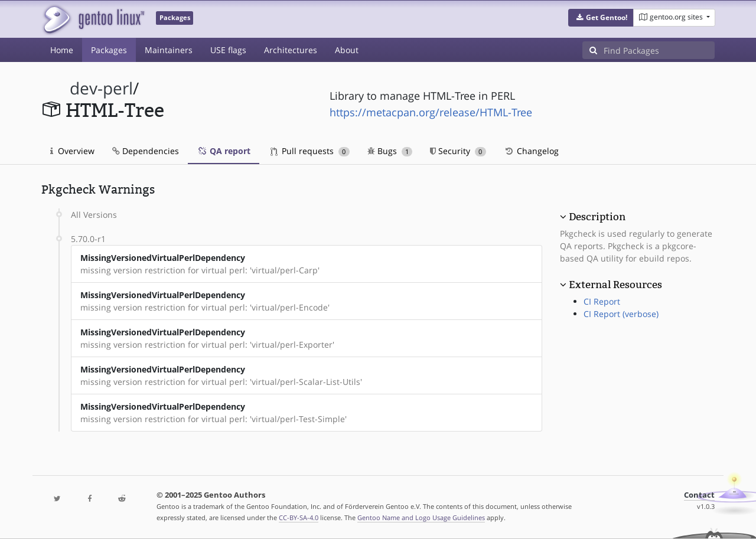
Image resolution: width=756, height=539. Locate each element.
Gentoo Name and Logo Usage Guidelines (421, 517)
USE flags (228, 50)
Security (458, 151)
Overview (72, 151)
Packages (109, 50)
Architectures (291, 50)
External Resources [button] (615, 285)
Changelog (531, 151)
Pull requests (310, 151)
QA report (224, 151)
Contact (699, 495)
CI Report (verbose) (621, 314)
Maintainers (169, 50)
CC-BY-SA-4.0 (299, 517)
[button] (601, 18)
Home (62, 50)
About (347, 50)
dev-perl (101, 88)
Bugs (390, 151)
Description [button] (597, 217)
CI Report (602, 301)
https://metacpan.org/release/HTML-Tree (431, 112)
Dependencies (146, 151)
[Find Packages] (659, 50)
